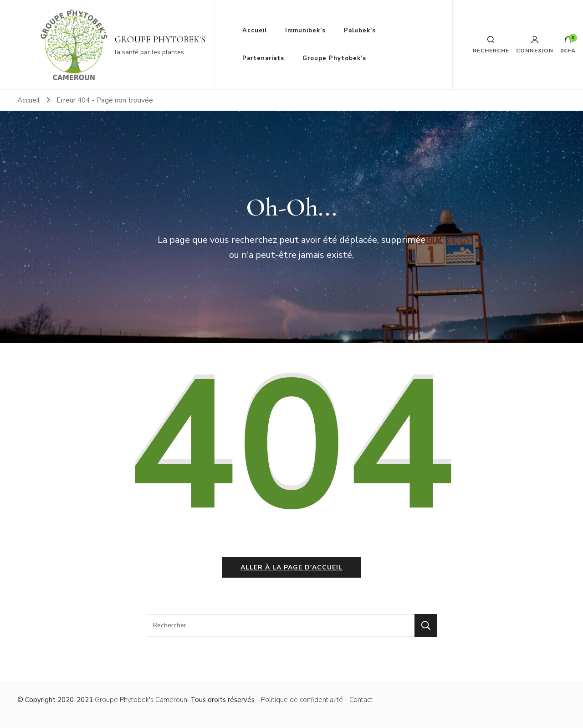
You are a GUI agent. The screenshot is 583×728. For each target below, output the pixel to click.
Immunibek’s (305, 31)
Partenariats (263, 58)
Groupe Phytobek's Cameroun (141, 700)
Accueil (255, 31)
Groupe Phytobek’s (334, 58)
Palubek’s (360, 31)
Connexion (535, 45)
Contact (361, 700)
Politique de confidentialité (302, 700)
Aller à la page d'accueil (291, 567)
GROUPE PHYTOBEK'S (160, 40)
